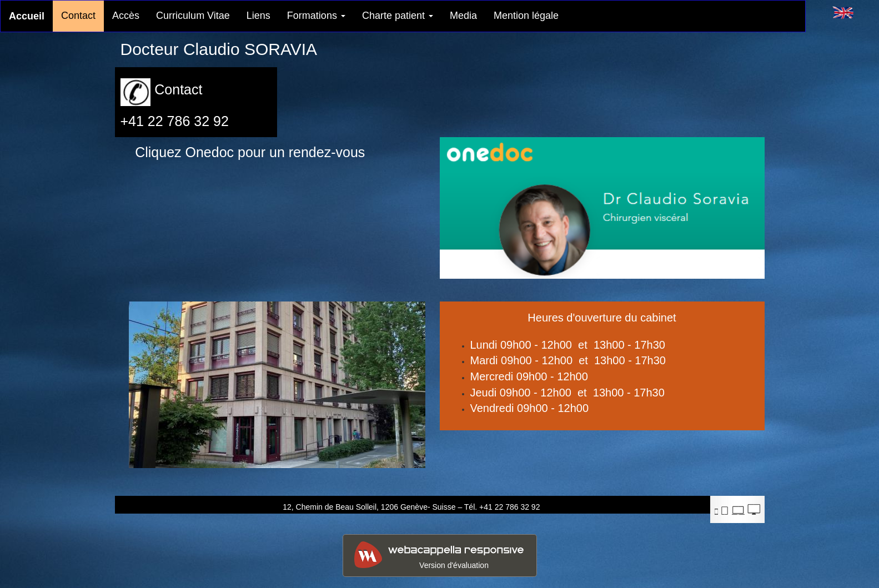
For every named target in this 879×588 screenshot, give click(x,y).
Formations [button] (316, 16)
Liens (258, 16)
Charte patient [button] (398, 16)
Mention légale (526, 16)
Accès (126, 16)
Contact (78, 16)
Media (463, 16)
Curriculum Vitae (193, 16)
